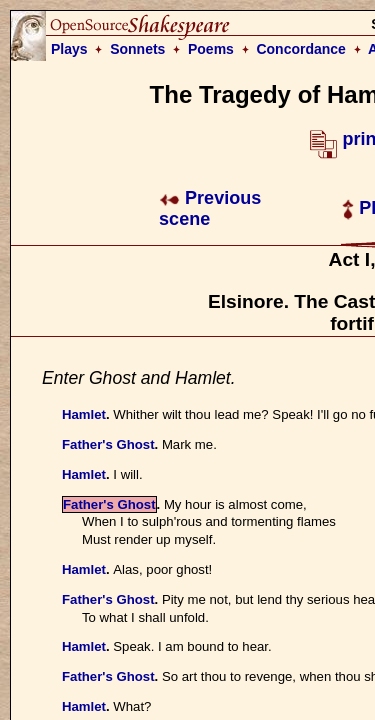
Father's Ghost (108, 444)
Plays (69, 49)
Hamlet (84, 414)
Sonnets (137, 49)
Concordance (300, 49)
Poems (211, 49)
